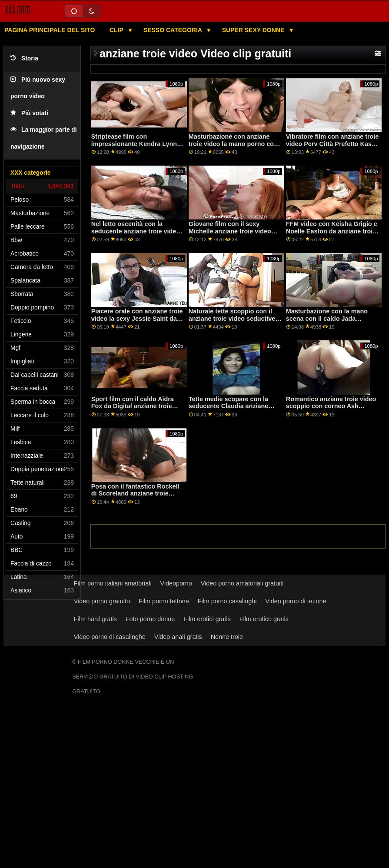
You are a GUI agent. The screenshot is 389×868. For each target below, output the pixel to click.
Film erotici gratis (207, 619)
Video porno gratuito (102, 601)
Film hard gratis (95, 619)
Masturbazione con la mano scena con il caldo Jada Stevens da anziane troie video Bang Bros (331, 322)
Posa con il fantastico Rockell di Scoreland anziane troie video (135, 494)
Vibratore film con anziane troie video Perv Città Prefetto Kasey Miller (332, 144)
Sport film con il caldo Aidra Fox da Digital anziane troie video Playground (133, 406)
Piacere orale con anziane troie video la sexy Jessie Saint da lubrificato (137, 318)
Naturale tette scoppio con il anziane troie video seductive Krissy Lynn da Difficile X (232, 318)
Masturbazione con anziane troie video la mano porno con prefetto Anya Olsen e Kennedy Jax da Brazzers (235, 147)
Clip (117, 30)
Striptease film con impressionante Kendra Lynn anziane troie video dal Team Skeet (134, 147)
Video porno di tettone (296, 601)
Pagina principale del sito (50, 30)
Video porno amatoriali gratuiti (242, 583)
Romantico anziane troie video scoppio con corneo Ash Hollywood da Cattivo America (331, 406)
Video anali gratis (178, 637)
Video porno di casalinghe (110, 637)
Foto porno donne (150, 619)
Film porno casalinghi (227, 601)
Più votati (29, 113)
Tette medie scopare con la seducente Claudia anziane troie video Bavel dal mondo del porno (230, 410)
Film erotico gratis (264, 619)
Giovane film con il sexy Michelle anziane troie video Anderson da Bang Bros (230, 231)
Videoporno (176, 583)
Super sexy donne (254, 30)
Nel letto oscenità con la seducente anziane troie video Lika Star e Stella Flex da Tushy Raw (138, 235)
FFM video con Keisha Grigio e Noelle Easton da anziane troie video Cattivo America (332, 231)
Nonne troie (227, 637)
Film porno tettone (164, 601)
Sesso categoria (173, 30)
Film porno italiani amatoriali (113, 583)
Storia (24, 58)
